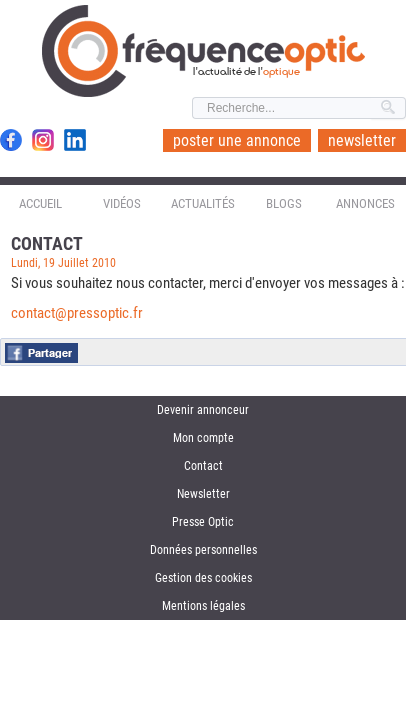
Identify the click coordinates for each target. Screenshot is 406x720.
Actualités (203, 203)
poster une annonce (237, 140)
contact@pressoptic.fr (77, 313)
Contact (203, 466)
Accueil (40, 203)
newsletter (362, 140)
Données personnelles (203, 550)
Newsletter (203, 494)
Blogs (284, 203)
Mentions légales (203, 606)
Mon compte (203, 438)
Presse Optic (203, 522)
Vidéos (122, 203)
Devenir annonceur (203, 410)
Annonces (365, 203)
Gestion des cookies (203, 578)
